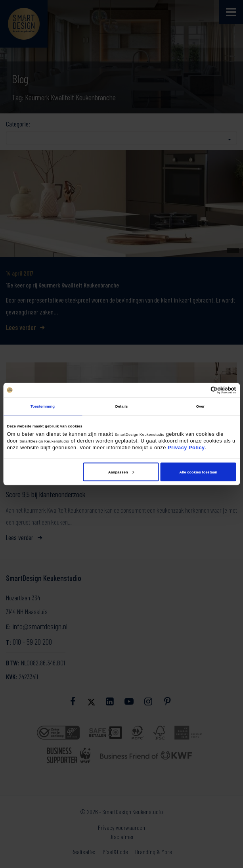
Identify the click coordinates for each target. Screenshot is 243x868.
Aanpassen (121, 472)
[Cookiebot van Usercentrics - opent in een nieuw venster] (202, 390)
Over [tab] (201, 406)
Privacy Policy (186, 447)
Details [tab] (121, 406)
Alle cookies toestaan (198, 472)
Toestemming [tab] (43, 406)
